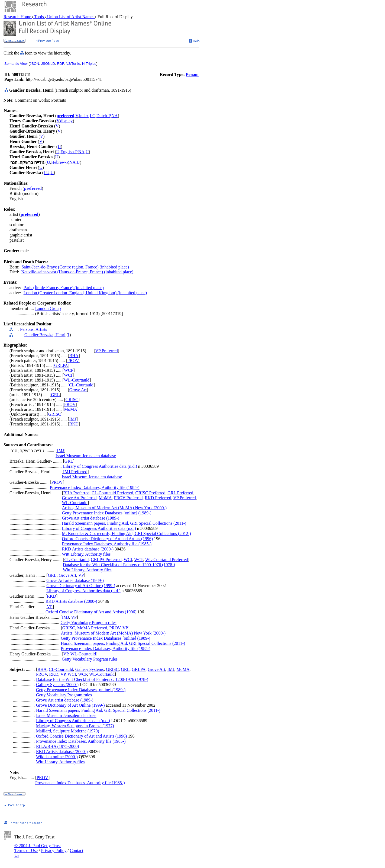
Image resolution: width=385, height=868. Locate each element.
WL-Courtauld (77, 380)
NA (114, 116)
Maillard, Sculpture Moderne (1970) (68, 731)
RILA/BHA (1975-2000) (58, 746)
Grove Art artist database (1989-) (91, 518)
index (84, 116)
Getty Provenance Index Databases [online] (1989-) (107, 513)
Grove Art (78, 390)
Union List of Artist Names (71, 17)
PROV (73, 361)
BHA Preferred (76, 493)
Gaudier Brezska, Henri (45, 335)
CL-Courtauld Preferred (112, 493)
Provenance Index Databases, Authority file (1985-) (95, 487)
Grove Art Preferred (79, 498)
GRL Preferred (180, 493)
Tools (39, 17)
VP (81, 575)
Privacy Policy (54, 851)
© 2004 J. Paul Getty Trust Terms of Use (38, 848)
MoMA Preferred (92, 628)
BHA (74, 356)
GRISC (72, 400)
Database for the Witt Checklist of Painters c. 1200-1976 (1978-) (119, 565)
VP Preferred (106, 351)
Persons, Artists (34, 329)
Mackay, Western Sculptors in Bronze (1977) (75, 726)
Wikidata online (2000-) (57, 757)
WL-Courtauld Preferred (167, 560)
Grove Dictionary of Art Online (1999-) (81, 586)
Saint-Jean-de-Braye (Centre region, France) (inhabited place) (75, 267)
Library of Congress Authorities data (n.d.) (100, 466)
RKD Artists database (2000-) (88, 549)
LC (92, 116)
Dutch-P (103, 116)
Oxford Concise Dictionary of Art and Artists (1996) (108, 539)
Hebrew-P (60, 162)
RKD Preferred (158, 498)
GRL (55, 395)
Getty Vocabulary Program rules (89, 622)
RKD (74, 424)
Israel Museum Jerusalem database (86, 456)
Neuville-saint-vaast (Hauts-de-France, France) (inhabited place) (77, 272)
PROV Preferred (128, 498)
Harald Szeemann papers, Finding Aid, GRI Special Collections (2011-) (124, 523)
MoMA (71, 409)
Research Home (18, 17)
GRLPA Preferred (106, 560)
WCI (68, 375)
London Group (48, 308)
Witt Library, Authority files (86, 554)
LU (46, 173)
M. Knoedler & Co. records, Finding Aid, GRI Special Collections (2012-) (127, 534)
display (66, 121)
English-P (69, 152)
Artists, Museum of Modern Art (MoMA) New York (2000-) (114, 508)
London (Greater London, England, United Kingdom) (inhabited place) (85, 293)
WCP (69, 370)
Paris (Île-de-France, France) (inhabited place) (64, 288)
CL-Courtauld (81, 385)
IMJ (73, 419)
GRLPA (61, 365)
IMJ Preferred (75, 472)
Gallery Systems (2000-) (57, 685)
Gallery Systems (90, 669)
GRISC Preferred (151, 493)
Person (192, 74)
